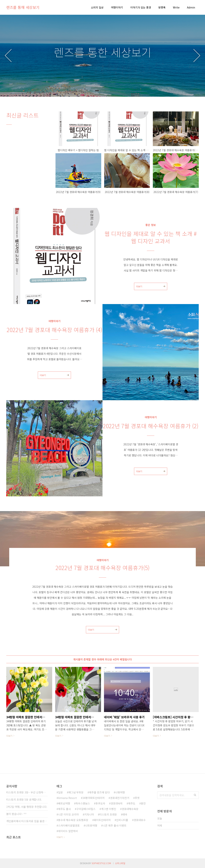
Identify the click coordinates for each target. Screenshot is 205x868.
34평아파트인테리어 (93, 798)
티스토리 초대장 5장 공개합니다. (24, 799)
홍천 (143, 803)
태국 (125, 814)
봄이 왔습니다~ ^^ (16, 814)
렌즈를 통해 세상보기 (23, 7)
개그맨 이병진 (109, 809)
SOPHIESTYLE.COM (101, 863)
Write (176, 7)
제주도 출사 (64, 809)
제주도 (132, 803)
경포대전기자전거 (120, 798)
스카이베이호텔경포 (69, 825)
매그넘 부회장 (76, 792)
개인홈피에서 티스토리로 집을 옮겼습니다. (27, 821)
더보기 (139, 286)
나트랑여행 (91, 825)
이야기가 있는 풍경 (141, 7)
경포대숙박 (117, 803)
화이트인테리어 (102, 820)
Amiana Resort (67, 798)
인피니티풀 (122, 820)
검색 (195, 795)
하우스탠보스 (83, 803)
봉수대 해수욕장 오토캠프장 (73, 820)
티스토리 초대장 (108, 814)
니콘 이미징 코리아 (68, 814)
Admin (191, 7)
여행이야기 (117, 7)
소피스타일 (120, 863)
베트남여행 (64, 803)
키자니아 (89, 814)
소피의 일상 (97, 7)
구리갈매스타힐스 (86, 809)
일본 (60, 792)
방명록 (162, 7)
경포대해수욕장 (130, 809)
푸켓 (137, 798)
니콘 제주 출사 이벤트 (115, 825)
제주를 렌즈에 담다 (99, 792)
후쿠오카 (100, 803)
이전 (8, 56)
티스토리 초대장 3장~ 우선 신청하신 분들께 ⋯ (27, 792)
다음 (197, 56)
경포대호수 (140, 820)
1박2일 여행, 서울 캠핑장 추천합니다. (27, 807)
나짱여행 (120, 792)
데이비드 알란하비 (68, 831)
